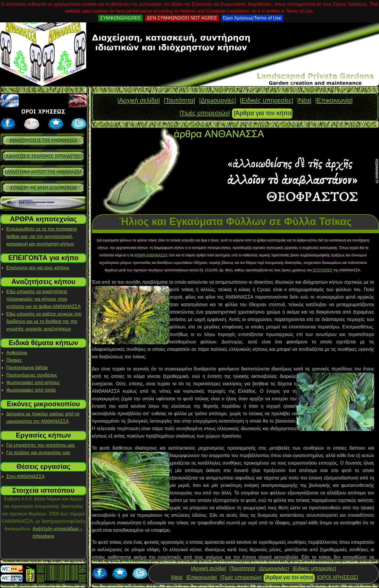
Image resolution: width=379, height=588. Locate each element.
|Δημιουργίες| (217, 100)
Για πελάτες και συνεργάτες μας (38, 453)
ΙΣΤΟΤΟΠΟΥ (323, 270)
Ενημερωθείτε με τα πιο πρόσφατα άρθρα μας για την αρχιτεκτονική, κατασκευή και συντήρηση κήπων (41, 236)
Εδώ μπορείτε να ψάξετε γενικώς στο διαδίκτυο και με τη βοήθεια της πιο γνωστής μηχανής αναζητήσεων (44, 321)
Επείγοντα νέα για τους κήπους (38, 268)
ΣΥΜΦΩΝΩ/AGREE (120, 18)
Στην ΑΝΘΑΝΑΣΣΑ (26, 476)
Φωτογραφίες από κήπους (33, 383)
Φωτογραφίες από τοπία (31, 390)
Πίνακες (14, 360)
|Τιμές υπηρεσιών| (205, 113)
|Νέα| (304, 100)
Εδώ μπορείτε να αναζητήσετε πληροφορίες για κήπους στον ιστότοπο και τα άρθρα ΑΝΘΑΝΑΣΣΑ (43, 299)
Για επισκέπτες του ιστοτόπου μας (41, 445)
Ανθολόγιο (17, 353)
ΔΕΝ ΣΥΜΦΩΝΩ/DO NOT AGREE (182, 18)
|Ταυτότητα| (179, 100)
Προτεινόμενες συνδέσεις (32, 375)
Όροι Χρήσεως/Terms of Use (252, 18)
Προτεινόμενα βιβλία (27, 368)
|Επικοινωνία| (334, 100)
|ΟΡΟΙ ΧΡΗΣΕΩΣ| (337, 577)
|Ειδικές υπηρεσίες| (266, 100)
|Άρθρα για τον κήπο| (263, 113)
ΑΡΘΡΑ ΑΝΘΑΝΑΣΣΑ (151, 255)
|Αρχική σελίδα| (139, 100)
